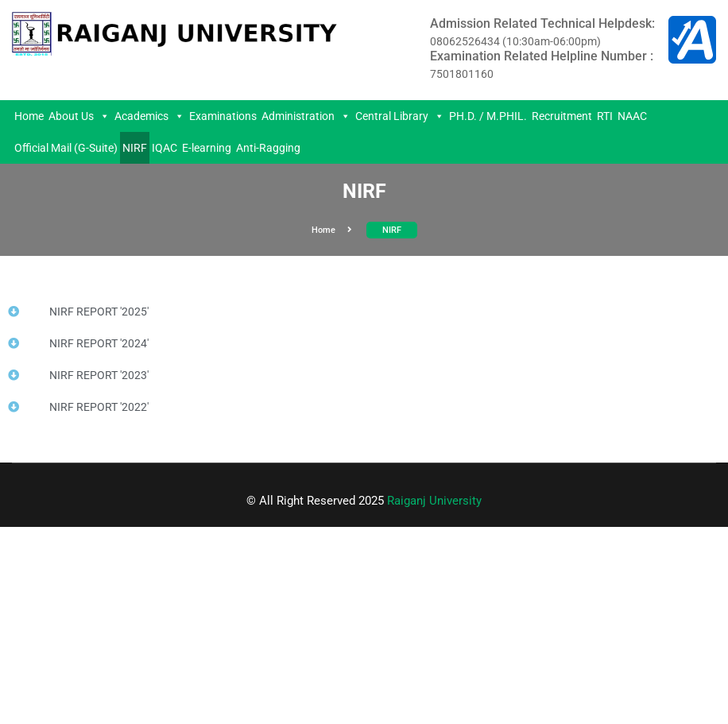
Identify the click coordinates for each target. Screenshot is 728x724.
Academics (149, 116)
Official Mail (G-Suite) (66, 148)
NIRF (135, 148)
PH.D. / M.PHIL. (488, 116)
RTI (605, 116)
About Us (79, 116)
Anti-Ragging (268, 148)
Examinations (223, 116)
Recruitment (562, 116)
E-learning (207, 148)
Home (29, 116)
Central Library (400, 116)
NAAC (632, 116)
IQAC (165, 148)
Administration (306, 116)
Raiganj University (434, 501)
